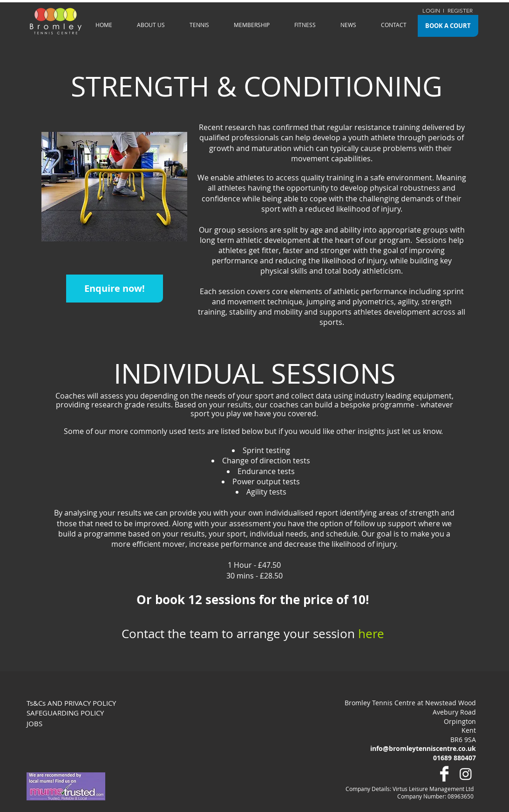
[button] (151, 25)
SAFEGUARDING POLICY (65, 713)
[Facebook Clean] (444, 774)
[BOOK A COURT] (448, 26)
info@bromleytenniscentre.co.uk (423, 748)
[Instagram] (466, 774)
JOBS (34, 723)
